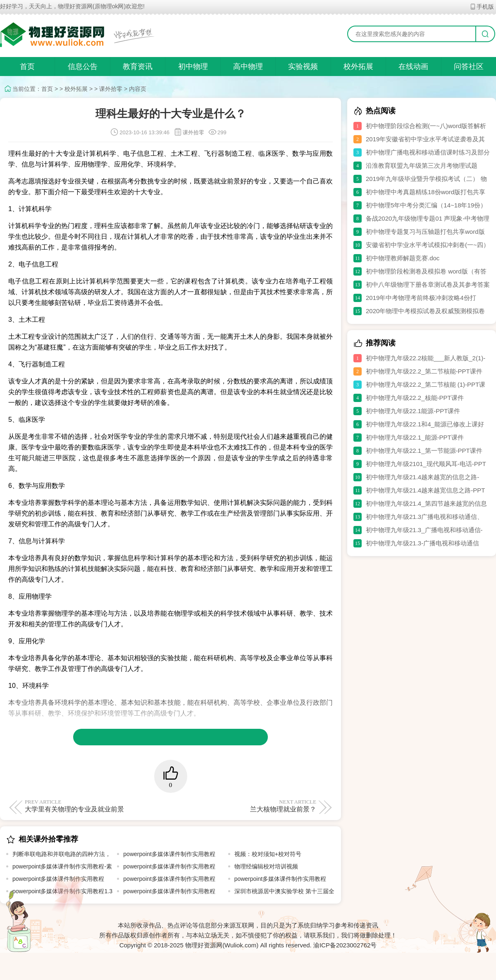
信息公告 (83, 67)
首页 (27, 67)
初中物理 (193, 67)
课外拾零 (111, 89)
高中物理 (248, 67)
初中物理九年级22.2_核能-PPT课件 (415, 398)
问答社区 (469, 67)
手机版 (482, 7)
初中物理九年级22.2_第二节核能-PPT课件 (424, 371)
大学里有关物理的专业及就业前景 (96, 806)
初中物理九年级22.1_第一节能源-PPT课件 (424, 451)
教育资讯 (138, 67)
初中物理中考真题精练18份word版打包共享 (426, 192)
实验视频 (303, 67)
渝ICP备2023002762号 (345, 945)
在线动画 (413, 67)
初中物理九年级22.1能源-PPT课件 (413, 411)
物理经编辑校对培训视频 (266, 866)
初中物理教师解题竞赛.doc (403, 258)
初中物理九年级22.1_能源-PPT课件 (415, 437)
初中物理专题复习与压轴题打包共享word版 (425, 232)
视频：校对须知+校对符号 (268, 854)
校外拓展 (358, 67)
